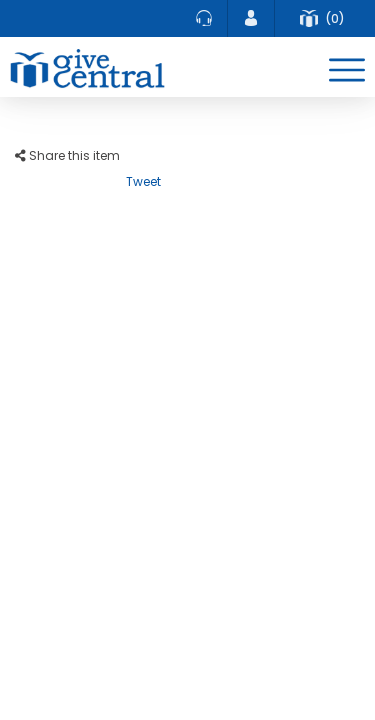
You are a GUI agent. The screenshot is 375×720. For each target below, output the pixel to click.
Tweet (143, 181)
